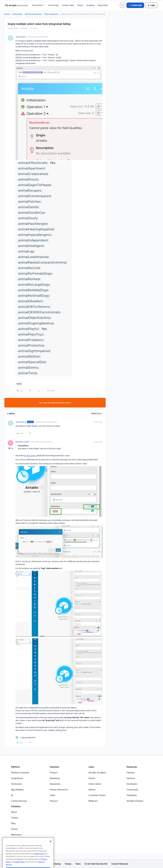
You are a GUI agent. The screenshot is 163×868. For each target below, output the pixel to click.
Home (7, 14)
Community (17, 14)
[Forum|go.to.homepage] (17, 5)
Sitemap (57, 864)
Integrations (17, 778)
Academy (90, 5)
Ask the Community (33, 14)
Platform (15, 767)
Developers (132, 784)
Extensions (16, 784)
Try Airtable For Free (21, 840)
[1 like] (26, 737)
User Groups (53, 5)
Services (131, 778)
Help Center (103, 5)
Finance (54, 801)
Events (80, 5)
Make (19, 384)
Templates (132, 795)
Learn (91, 767)
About (14, 812)
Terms (78, 864)
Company (16, 806)
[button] (135, 5)
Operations (55, 784)
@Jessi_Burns (30, 456)
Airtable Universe (135, 801)
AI (12, 795)
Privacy (68, 864)
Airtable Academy (97, 773)
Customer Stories (97, 795)
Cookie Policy (39, 859)
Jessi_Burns (21, 37)
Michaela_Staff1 (23, 442)
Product (54, 773)
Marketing (55, 778)
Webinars (93, 801)
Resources (132, 767)
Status (14, 829)
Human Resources (59, 790)
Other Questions (51, 14)
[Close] (50, 847)
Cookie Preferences (120, 864)
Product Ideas (68, 5)
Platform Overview (20, 773)
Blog (13, 823)
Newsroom (16, 835)
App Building (17, 790)
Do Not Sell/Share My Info (96, 864)
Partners (131, 773)
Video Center (95, 784)
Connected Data (19, 801)
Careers (15, 818)
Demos (92, 790)
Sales (52, 795)
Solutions (54, 767)
